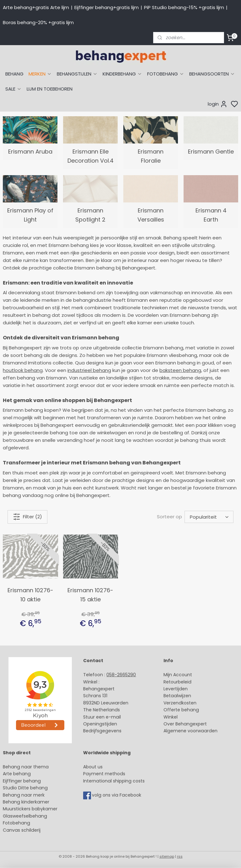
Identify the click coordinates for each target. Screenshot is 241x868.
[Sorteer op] (209, 517)
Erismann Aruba (30, 152)
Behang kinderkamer (26, 802)
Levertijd (173, 689)
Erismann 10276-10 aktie (30, 595)
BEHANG (14, 74)
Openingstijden (100, 724)
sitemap (167, 856)
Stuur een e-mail (103, 717)
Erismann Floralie (151, 156)
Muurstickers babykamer (30, 809)
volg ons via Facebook (117, 795)
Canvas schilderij (22, 830)
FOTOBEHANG (166, 74)
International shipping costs (114, 781)
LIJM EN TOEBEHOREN (50, 89)
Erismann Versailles (151, 215)
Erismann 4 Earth (211, 215)
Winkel (171, 717)
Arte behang (17, 774)
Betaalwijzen (177, 696)
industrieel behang (89, 370)
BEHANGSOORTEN (212, 74)
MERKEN (40, 74)
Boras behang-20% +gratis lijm (38, 22)
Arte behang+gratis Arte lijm (36, 7)
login (218, 104)
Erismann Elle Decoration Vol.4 (91, 156)
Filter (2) (27, 517)
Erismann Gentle (211, 152)
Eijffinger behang (22, 781)
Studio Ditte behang (25, 788)
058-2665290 (121, 675)
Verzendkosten (180, 703)
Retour (171, 682)
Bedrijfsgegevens (102, 731)
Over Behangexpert (185, 724)
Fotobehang (16, 823)
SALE (13, 89)
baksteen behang (180, 370)
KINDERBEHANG (122, 74)
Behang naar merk (24, 795)
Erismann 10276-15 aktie (90, 595)
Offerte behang (181, 710)
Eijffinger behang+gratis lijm (107, 7)
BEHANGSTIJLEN (77, 74)
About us (93, 767)
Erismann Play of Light (30, 215)
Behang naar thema (26, 767)
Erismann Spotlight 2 (90, 215)
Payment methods (104, 774)
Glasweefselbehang (25, 816)
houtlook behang (23, 370)
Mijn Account (178, 675)
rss (180, 856)
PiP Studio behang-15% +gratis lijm (184, 7)
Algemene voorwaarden (190, 731)
